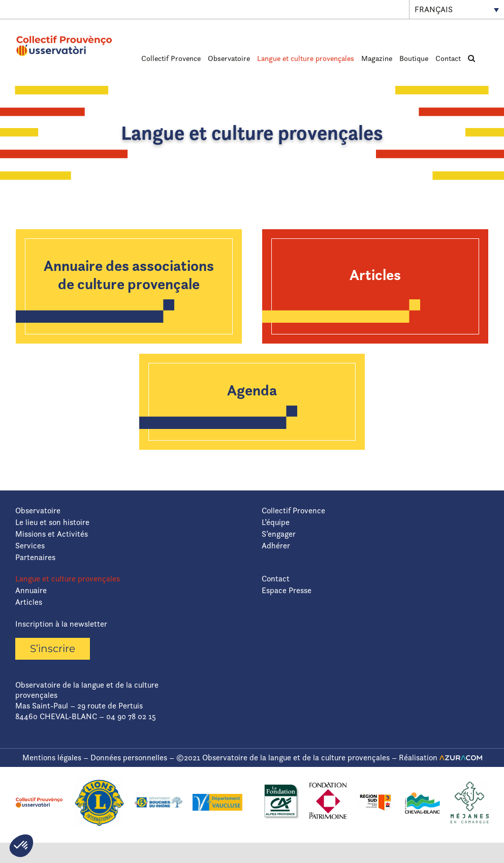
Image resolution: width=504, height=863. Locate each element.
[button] (471, 58)
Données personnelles (129, 758)
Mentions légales (52, 758)
